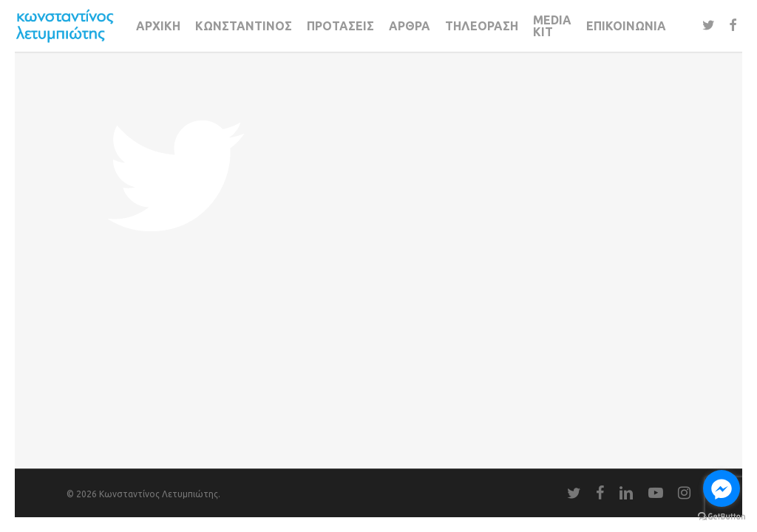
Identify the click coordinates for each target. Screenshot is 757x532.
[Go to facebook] (722, 488)
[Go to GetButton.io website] (722, 517)
